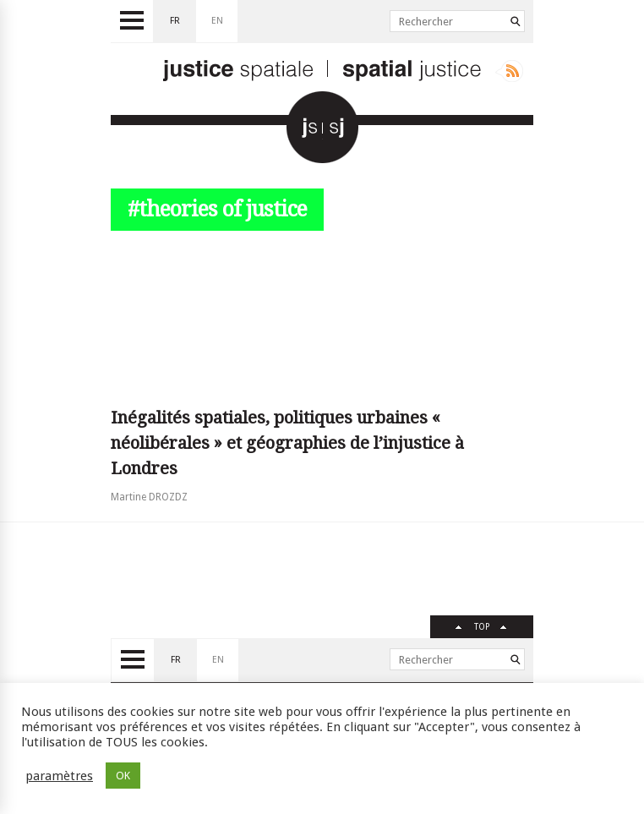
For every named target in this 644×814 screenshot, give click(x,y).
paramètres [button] (59, 776)
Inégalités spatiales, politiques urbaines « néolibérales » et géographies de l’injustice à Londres (287, 443)
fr (175, 21)
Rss (509, 71)
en (217, 21)
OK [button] (123, 776)
